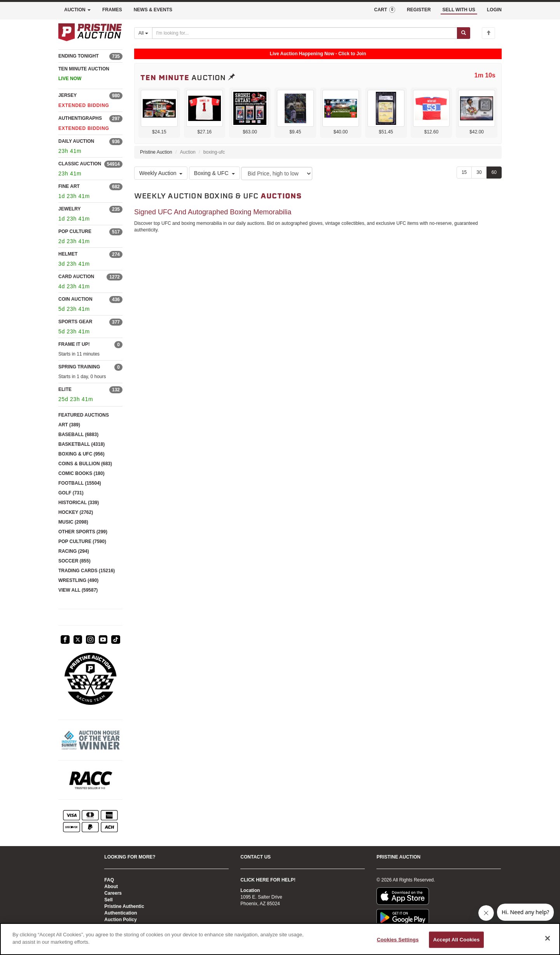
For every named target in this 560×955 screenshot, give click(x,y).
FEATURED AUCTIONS (84, 415)
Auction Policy (120, 920)
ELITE (65, 389)
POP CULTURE (75, 231)
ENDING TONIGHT (79, 56)
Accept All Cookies (457, 940)
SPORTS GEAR (75, 322)
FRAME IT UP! (74, 344)
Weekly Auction (161, 173)
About (111, 887)
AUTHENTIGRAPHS (80, 118)
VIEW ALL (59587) (78, 590)
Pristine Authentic (124, 906)
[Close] (548, 938)
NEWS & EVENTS (153, 10)
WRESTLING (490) (78, 580)
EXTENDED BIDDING (84, 105)
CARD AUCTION (76, 277)
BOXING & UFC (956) (81, 454)
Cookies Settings (398, 940)
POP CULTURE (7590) (82, 541)
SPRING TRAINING (79, 367)
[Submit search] (464, 33)
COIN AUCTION (75, 299)
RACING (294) (74, 551)
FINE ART (69, 186)
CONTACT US (255, 857)
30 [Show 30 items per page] (479, 172)
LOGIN (494, 10)
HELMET (68, 254)
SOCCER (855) (74, 561)
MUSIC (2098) (73, 522)
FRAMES (112, 10)
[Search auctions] (305, 33)
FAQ (109, 880)
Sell (108, 900)
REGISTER (419, 10)
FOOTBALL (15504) (80, 483)
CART (385, 10)
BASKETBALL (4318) (81, 444)
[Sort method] (277, 173)
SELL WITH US (459, 10)
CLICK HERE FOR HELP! (268, 880)
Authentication (121, 913)
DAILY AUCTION (76, 141)
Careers (113, 893)
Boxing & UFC (214, 173)
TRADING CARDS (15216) (87, 571)
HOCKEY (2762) (76, 512)
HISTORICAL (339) (79, 503)
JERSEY (67, 95)
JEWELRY (70, 209)
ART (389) (69, 425)
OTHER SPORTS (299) (83, 532)
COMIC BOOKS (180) (81, 473)
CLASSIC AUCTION (80, 164)
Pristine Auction (156, 152)
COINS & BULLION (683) (85, 464)
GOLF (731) (71, 493)
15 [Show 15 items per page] (464, 172)
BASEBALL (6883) (78, 435)
